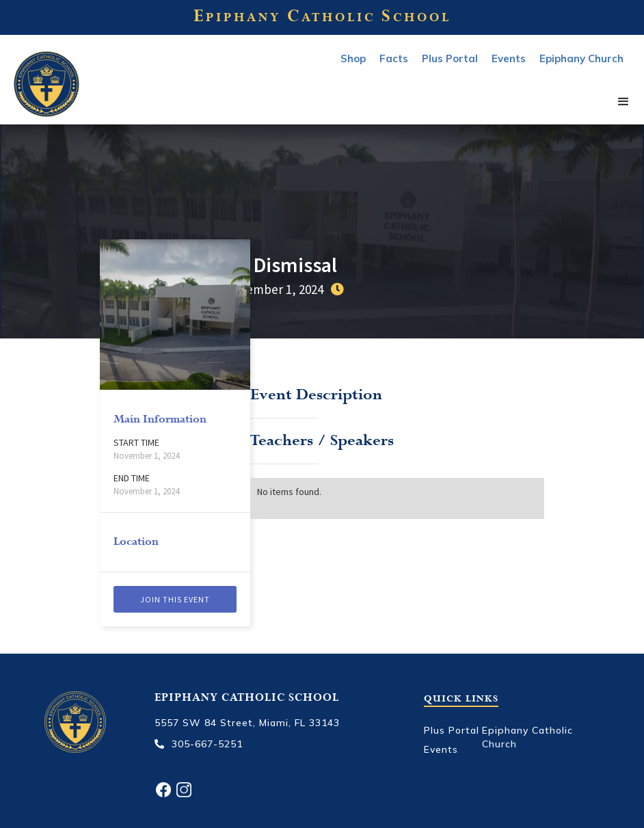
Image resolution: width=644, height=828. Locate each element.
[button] (623, 102)
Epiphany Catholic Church (527, 737)
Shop (353, 58)
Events (441, 749)
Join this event (175, 599)
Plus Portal (450, 58)
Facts (394, 58)
